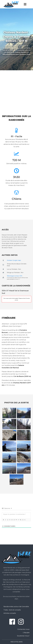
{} (22, 520)
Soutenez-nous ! (23, 636)
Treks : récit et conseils (12, 610)
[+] (25, 520)
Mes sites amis (17, 642)
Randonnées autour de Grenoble (16, 607)
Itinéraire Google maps (14, 260)
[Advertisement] (16, 89)
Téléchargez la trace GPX (15, 276)
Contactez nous (23, 629)
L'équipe (26, 633)
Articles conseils (10, 613)
